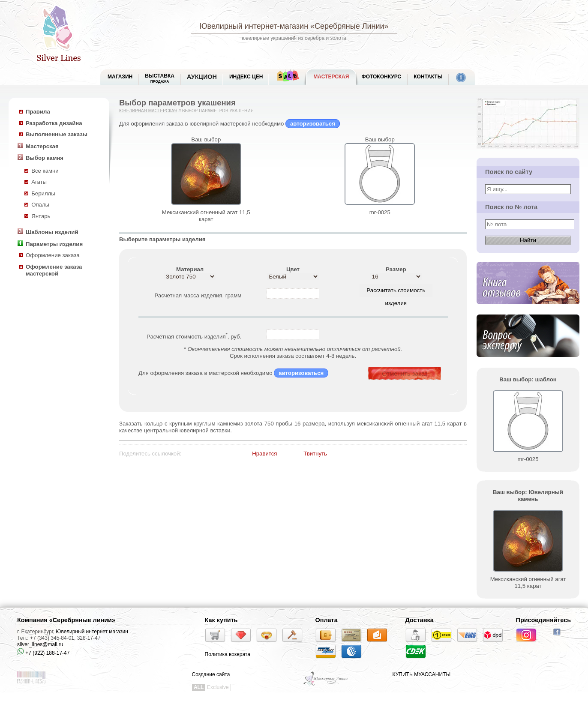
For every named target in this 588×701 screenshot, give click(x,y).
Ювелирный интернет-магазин (254, 26)
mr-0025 (380, 212)
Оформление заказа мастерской (54, 270)
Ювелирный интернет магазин (92, 632)
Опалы (40, 205)
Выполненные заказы (57, 134)
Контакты (428, 77)
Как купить (221, 620)
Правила (38, 112)
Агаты (39, 182)
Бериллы (43, 193)
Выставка (160, 78)
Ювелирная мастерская (148, 111)
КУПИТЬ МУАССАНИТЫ (421, 674)
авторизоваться (313, 124)
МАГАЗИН (120, 77)
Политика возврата (228, 654)
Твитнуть (315, 454)
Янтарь (41, 216)
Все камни (45, 171)
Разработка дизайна (54, 123)
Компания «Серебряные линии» (66, 620)
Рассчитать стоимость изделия (396, 292)
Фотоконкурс (381, 77)
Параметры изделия (54, 244)
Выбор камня (45, 158)
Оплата (327, 620)
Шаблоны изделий (52, 232)
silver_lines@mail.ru (40, 644)
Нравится (264, 454)
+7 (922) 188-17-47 (43, 653)
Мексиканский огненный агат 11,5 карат (206, 216)
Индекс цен (246, 77)
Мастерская (331, 77)
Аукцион (202, 77)
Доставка (420, 620)
